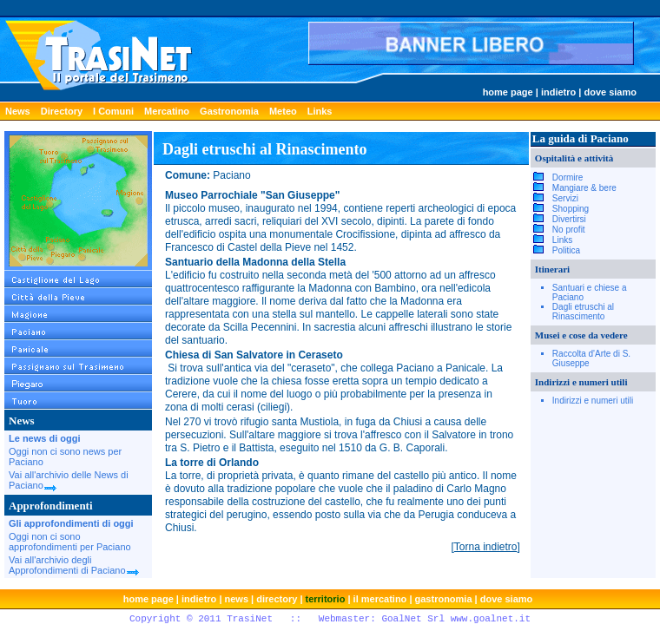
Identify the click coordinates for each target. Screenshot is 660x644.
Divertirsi (569, 219)
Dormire (568, 177)
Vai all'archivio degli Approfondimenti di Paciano (74, 565)
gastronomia (444, 599)
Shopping (571, 209)
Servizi (565, 198)
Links (320, 111)
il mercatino (380, 599)
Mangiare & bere (584, 188)
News (18, 111)
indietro (558, 92)
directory (277, 599)
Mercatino (167, 111)
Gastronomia (229, 111)
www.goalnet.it (491, 619)
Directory (62, 111)
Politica (566, 250)
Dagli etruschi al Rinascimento (583, 312)
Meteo (283, 111)
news (237, 599)
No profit (569, 230)
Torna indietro (486, 547)
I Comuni (113, 111)
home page (508, 92)
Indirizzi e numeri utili (593, 401)
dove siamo (610, 92)
